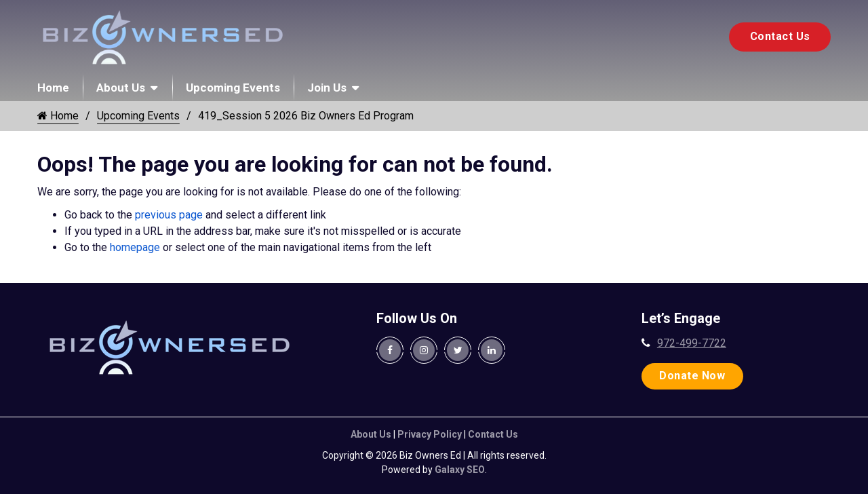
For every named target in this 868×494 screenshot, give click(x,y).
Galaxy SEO (460, 470)
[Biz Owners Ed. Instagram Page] (424, 350)
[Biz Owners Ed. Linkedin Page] (492, 350)
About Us (121, 88)
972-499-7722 (692, 343)
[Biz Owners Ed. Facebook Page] (390, 350)
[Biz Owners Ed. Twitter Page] (458, 350)
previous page (169, 215)
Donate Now (692, 376)
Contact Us (780, 36)
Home (53, 88)
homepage (135, 247)
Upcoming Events (233, 88)
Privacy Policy (430, 434)
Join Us (327, 88)
